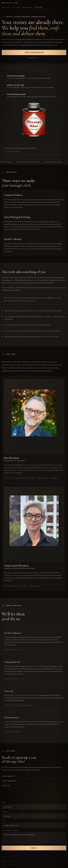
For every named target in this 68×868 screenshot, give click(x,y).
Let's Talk (39, 8)
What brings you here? (10, 830)
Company (5, 812)
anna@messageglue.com (9, 781)
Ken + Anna (16, 8)
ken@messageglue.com (8, 776)
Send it (34, 848)
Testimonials (27, 8)
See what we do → (34, 58)
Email (4, 821)
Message (10, 3)
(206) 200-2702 (6, 785)
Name (4, 803)
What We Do (6, 8)
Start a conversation (34, 52)
